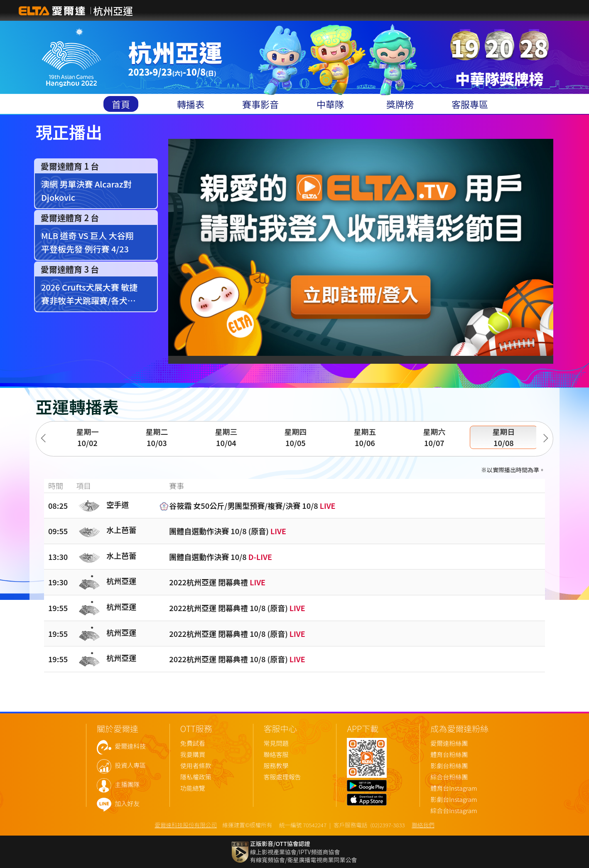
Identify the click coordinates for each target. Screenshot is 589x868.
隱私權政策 (196, 777)
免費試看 (193, 743)
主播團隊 (127, 785)
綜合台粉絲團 (449, 777)
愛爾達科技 (130, 746)
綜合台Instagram (454, 811)
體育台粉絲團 (449, 755)
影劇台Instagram (454, 800)
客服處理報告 (282, 777)
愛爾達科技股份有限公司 (186, 825)
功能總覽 (193, 788)
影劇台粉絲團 (449, 766)
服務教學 (276, 766)
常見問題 (276, 743)
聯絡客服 (276, 755)
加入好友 (127, 804)
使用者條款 (196, 766)
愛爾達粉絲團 (449, 743)
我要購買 (193, 755)
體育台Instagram (454, 788)
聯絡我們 (423, 825)
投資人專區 (130, 766)
